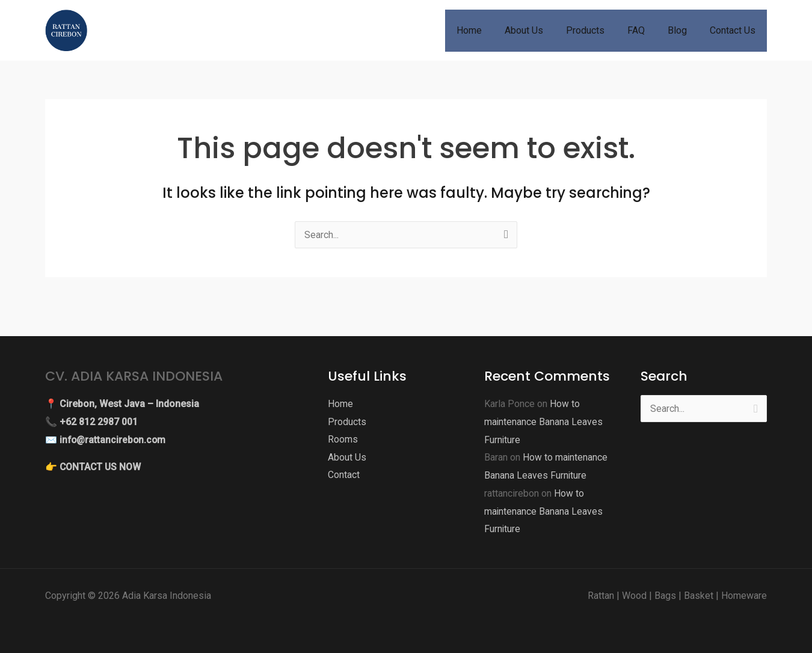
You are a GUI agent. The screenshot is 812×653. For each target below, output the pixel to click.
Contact (344, 475)
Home (340, 404)
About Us (347, 457)
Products (347, 422)
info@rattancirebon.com (114, 440)
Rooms (343, 440)
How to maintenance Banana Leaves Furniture (544, 422)
